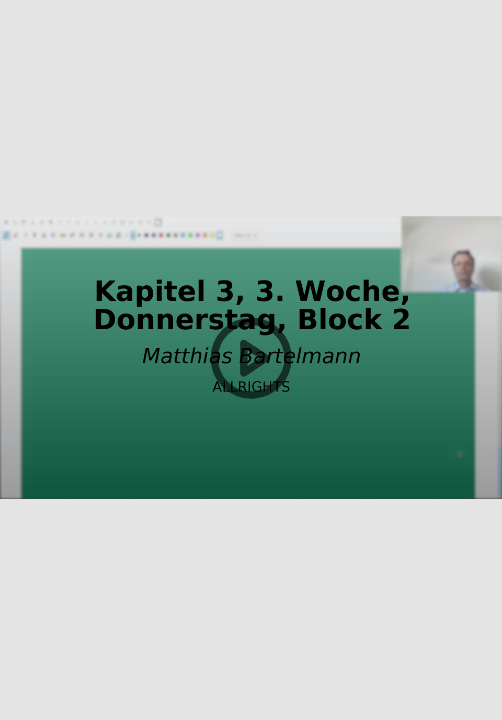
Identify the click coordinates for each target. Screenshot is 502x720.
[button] (251, 360)
